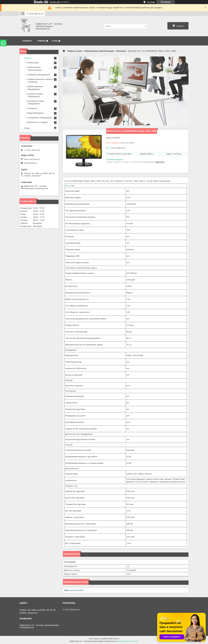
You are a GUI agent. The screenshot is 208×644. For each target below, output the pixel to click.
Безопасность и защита (38, 122)
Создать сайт (55, 2)
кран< (69, 186)
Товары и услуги (75, 51)
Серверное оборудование (39, 75)
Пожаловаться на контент (128, 641)
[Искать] (145, 26)
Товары (41, 41)
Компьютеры (33, 63)
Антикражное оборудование (40, 118)
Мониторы (121, 51)
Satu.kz (116, 639)
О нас (55, 41)
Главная (27, 41)
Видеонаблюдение (36, 113)
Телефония (32, 108)
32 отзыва (151, 2)
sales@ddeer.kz (30, 163)
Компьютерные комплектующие (99, 51)
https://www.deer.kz (32, 159)
